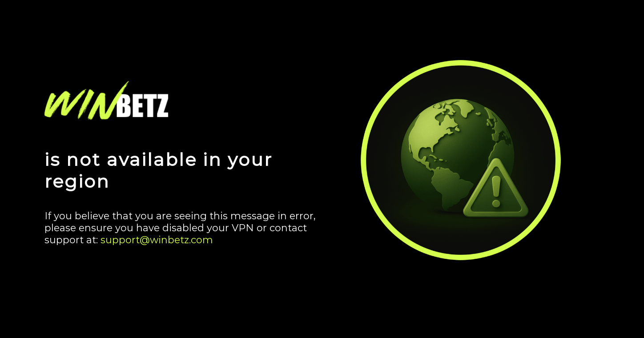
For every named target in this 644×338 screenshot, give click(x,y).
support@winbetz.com (157, 240)
